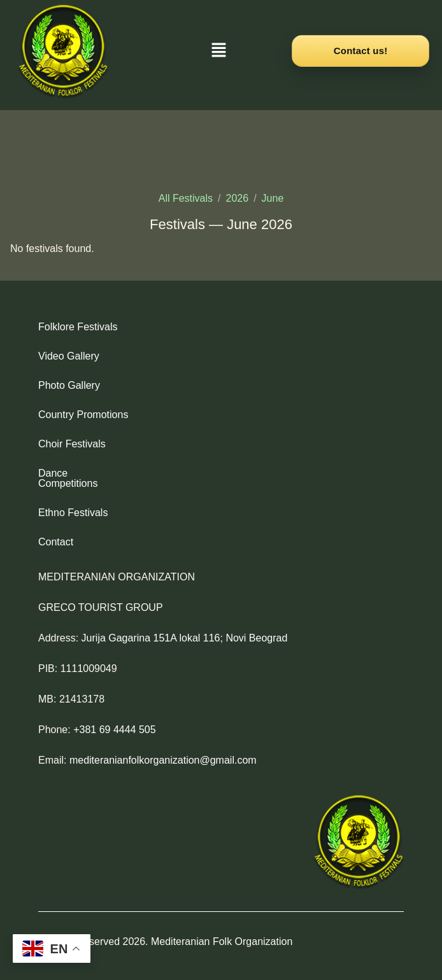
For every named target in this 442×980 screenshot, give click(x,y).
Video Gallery (69, 356)
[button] (219, 51)
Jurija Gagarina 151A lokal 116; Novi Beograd (185, 628)
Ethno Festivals (73, 502)
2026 (238, 198)
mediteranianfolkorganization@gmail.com (163, 750)
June (273, 198)
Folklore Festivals (78, 327)
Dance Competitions (84, 473)
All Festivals (186, 198)
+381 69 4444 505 (114, 719)
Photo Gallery (69, 385)
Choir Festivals (72, 444)
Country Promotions (83, 415)
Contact (56, 532)
